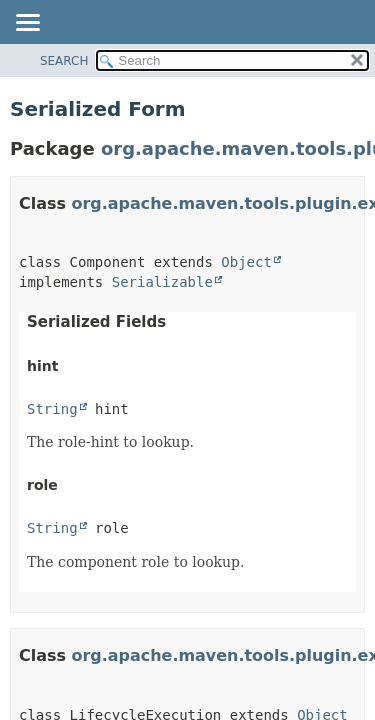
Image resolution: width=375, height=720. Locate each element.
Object (246, 262)
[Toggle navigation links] (27, 24)
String (52, 409)
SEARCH (64, 61)
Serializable (162, 282)
